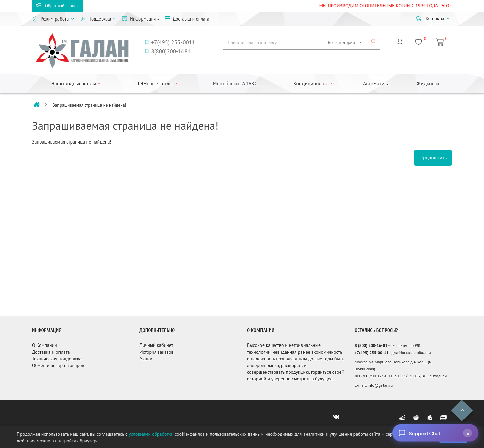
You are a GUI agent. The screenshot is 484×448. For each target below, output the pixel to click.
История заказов (157, 352)
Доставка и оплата (51, 352)
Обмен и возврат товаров (58, 365)
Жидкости (428, 83)
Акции (146, 359)
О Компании (45, 345)
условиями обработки (151, 434)
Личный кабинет (156, 345)
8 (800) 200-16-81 (371, 345)
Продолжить (433, 157)
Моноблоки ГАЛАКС (235, 83)
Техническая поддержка (57, 359)
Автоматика (376, 83)
